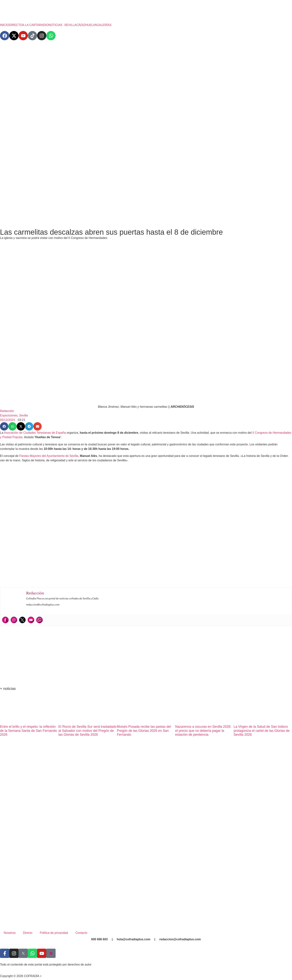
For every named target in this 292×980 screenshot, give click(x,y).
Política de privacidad (54, 933)
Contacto (81, 933)
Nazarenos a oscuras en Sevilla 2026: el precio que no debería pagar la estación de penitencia (203, 731)
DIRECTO (16, 25)
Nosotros (10, 933)
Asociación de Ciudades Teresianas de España (35, 433)
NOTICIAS (55, 25)
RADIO (44, 25)
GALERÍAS (104, 25)
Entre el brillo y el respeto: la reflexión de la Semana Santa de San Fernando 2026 (28, 731)
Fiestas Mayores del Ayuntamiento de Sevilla (49, 456)
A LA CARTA (31, 25)
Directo (28, 933)
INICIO (5, 25)
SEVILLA (70, 25)
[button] (56, 25)
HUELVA (91, 25)
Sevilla (23, 415)
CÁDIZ (81, 25)
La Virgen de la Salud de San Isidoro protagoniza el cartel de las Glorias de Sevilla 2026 (262, 731)
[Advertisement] (146, 196)
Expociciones (9, 415)
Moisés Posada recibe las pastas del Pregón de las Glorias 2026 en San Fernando (144, 731)
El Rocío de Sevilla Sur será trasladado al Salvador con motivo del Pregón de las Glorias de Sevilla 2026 (87, 731)
